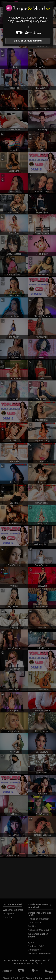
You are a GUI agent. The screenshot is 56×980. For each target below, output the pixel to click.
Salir (28, 27)
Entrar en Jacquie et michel (28, 41)
